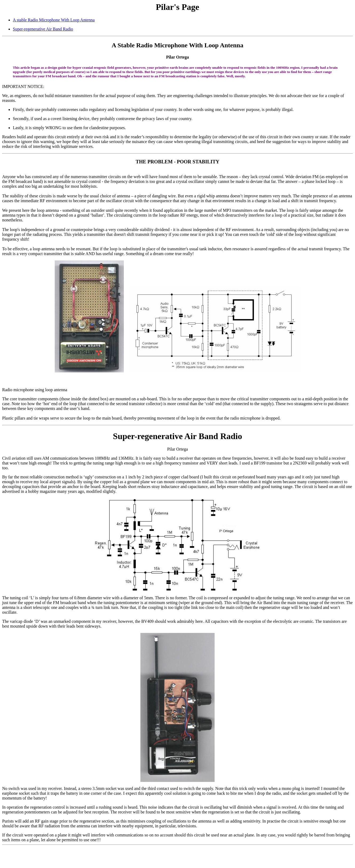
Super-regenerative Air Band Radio (43, 29)
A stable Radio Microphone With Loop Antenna (54, 20)
